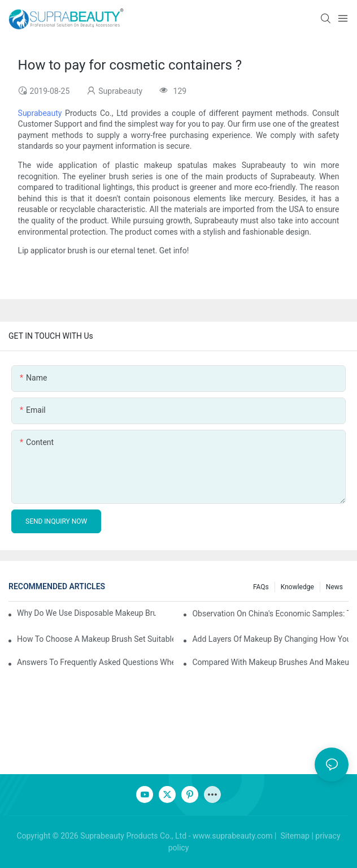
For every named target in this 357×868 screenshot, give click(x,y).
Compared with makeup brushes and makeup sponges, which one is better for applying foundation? (270, 662)
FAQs (261, 587)
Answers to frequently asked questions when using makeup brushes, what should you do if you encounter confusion (95, 662)
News (334, 587)
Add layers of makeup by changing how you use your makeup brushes (270, 639)
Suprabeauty (40, 113)
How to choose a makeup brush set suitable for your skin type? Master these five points (95, 639)
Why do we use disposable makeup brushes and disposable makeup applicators (86, 613)
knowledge (297, 587)
